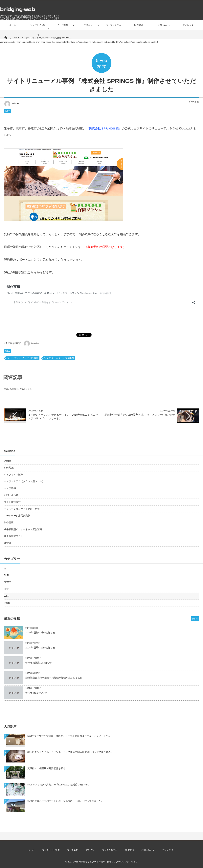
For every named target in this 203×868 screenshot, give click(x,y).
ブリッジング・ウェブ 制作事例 (23, 358)
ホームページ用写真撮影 (17, 516)
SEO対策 (9, 468)
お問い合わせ (11, 495)
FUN (6, 575)
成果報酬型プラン (13, 536)
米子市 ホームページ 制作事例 (59, 358)
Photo (7, 603)
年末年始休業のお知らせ (38, 663)
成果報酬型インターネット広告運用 (23, 529)
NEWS (8, 582)
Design (8, 461)
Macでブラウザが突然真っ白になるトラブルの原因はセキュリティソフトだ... (69, 736)
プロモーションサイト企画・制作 (22, 509)
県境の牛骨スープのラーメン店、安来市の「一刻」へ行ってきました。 (65, 801)
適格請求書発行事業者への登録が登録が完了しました (54, 678)
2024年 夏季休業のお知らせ (40, 648)
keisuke (12, 103)
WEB (8, 111)
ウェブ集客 (10, 488)
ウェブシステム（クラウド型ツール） (24, 481)
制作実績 (9, 523)
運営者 (8, 543)
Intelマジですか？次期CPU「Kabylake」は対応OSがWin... (58, 785)
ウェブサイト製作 (13, 475)
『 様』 (104, 128)
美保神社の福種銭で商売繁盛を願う (46, 768)
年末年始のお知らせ (36, 693)
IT (5, 569)
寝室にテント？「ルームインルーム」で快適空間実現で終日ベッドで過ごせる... (70, 752)
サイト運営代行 (12, 502)
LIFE (6, 589)
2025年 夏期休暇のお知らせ (40, 633)
